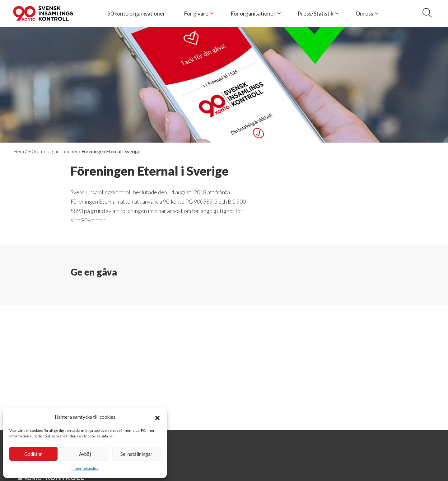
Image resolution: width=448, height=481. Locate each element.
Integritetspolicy (85, 468)
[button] (157, 417)
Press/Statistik (316, 13)
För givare (196, 13)
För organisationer (253, 13)
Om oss (364, 13)
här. (112, 436)
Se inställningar (136, 454)
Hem (19, 151)
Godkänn (33, 454)
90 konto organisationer (136, 13)
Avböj (85, 454)
